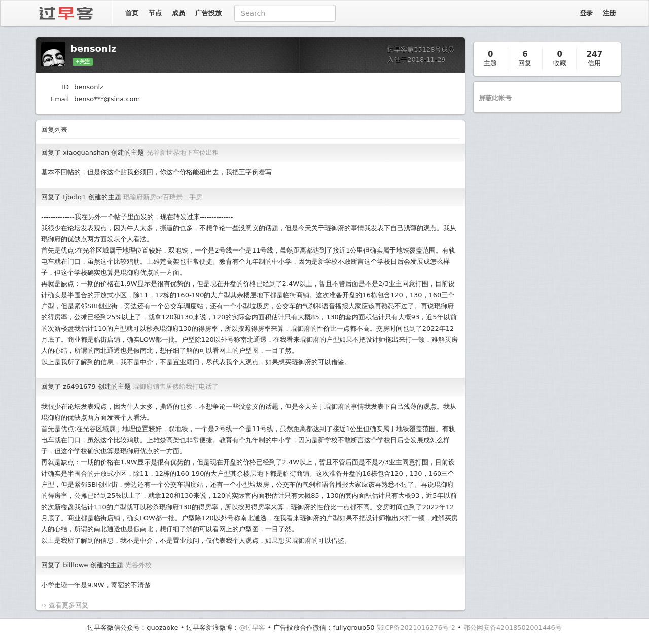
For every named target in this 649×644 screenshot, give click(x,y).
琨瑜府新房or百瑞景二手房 (163, 197)
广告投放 (208, 13)
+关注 (83, 62)
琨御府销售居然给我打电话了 (176, 387)
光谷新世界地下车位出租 (183, 152)
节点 (155, 13)
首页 (132, 13)
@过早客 (252, 628)
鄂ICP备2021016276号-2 (416, 628)
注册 (609, 13)
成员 (178, 13)
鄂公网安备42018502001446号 (513, 628)
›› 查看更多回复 (65, 605)
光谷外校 (138, 565)
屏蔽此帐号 (495, 98)
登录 (586, 13)
